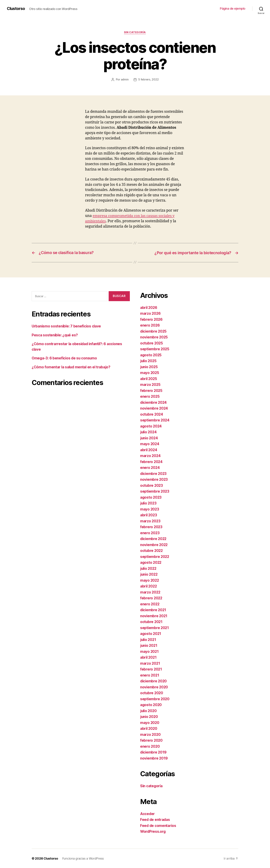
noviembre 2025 (154, 337)
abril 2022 (149, 586)
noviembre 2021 (154, 616)
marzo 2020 (150, 734)
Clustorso (16, 9)
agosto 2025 (151, 355)
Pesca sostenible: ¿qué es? (55, 335)
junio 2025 (149, 367)
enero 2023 (150, 533)
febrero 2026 (152, 319)
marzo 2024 (150, 456)
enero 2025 (150, 396)
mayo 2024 (150, 444)
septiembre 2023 (155, 491)
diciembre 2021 (154, 610)
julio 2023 (149, 503)
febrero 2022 (151, 598)
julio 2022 (149, 568)
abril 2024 (149, 450)
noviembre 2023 (154, 479)
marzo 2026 (150, 313)
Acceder (148, 814)
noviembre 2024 (154, 408)
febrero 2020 (152, 740)
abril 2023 (149, 515)
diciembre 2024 (154, 402)
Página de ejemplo (233, 9)
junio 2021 (149, 645)
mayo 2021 (150, 651)
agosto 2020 (151, 705)
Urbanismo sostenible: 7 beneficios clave (67, 326)
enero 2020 (150, 746)
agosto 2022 (151, 562)
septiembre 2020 (155, 699)
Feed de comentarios (158, 825)
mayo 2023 (150, 509)
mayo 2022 (150, 580)
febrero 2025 (151, 390)
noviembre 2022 (154, 545)
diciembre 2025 (154, 331)
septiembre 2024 (155, 420)
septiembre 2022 (155, 556)
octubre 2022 (152, 550)
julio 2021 (149, 639)
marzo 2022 (150, 592)
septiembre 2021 (155, 628)
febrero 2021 (151, 669)
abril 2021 (149, 657)
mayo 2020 (150, 723)
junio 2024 (149, 438)
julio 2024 (149, 432)
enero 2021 (150, 675)
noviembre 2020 (154, 687)
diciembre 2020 (154, 681)
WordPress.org (153, 831)
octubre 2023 (152, 485)
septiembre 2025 (155, 349)
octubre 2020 (152, 693)
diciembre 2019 (154, 752)
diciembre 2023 (154, 473)
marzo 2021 (150, 663)
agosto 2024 (151, 426)
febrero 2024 (152, 462)
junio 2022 (149, 574)
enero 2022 (150, 604)
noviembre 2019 (154, 758)
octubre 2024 (152, 414)
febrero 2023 (151, 527)
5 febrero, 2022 (148, 80)
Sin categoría (135, 32)
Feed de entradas (155, 819)
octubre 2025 (152, 343)
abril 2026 (149, 307)
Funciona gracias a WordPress (83, 858)
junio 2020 (149, 716)
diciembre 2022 (154, 539)
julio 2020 (149, 711)
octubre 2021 (152, 622)
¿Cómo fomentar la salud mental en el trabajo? (72, 367)
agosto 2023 (151, 497)
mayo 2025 (150, 373)
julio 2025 (149, 361)
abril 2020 (149, 728)
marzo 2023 (150, 521)
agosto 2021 (151, 633)
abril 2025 (149, 379)
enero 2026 (150, 325)
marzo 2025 (150, 384)
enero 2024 (150, 467)
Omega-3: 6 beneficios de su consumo (65, 358)
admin (125, 80)
